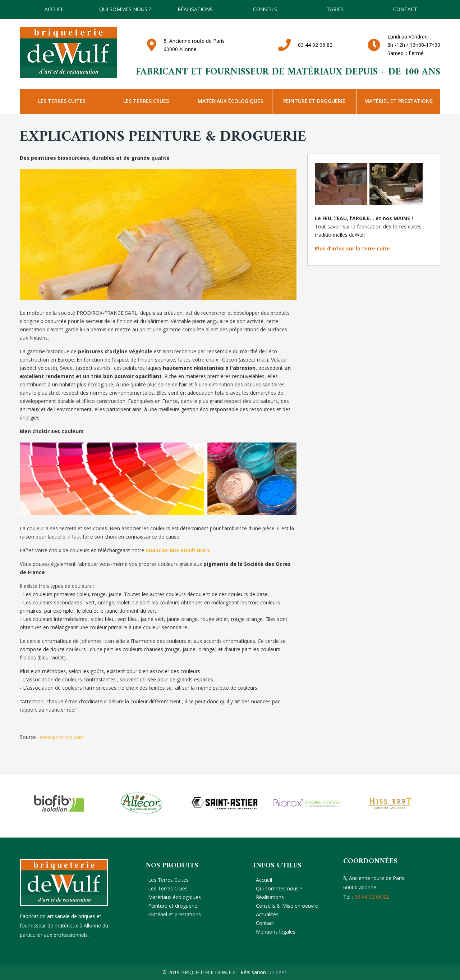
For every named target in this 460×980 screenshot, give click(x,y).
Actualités (267, 914)
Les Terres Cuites (62, 101)
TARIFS (335, 9)
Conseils (265, 9)
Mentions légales (276, 932)
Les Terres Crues (146, 101)
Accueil (55, 9)
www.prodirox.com (62, 737)
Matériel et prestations (399, 101)
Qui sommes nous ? (125, 9)
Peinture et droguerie (314, 101)
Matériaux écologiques (230, 101)
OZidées (277, 972)
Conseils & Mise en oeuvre (287, 906)
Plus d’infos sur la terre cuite (352, 248)
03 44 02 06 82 (315, 45)
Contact (405, 9)
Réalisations (195, 9)
